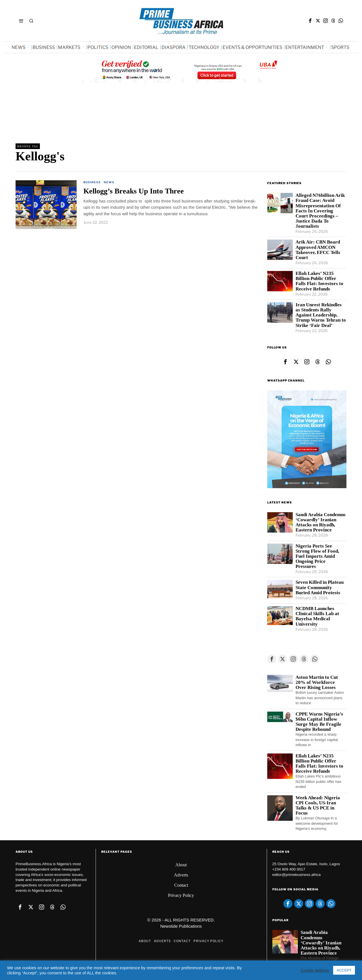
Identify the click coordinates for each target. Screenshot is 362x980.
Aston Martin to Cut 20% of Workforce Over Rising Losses (317, 682)
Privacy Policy (181, 895)
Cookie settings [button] (315, 970)
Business (92, 182)
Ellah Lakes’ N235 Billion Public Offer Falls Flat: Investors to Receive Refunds (319, 281)
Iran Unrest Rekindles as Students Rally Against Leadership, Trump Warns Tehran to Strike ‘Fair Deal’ (321, 315)
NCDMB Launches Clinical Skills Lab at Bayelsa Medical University (317, 616)
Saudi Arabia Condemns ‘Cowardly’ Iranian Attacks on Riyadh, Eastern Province (321, 522)
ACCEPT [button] (344, 970)
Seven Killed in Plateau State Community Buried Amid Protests (320, 587)
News (109, 182)
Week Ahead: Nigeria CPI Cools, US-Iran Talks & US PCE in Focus (318, 805)
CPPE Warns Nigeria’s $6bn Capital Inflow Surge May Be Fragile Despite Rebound (319, 722)
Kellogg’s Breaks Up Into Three (134, 191)
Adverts (181, 875)
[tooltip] (310, 21)
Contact (181, 885)
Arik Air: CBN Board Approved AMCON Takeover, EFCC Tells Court (318, 250)
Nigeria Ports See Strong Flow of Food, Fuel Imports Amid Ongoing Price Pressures (317, 556)
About (181, 865)
